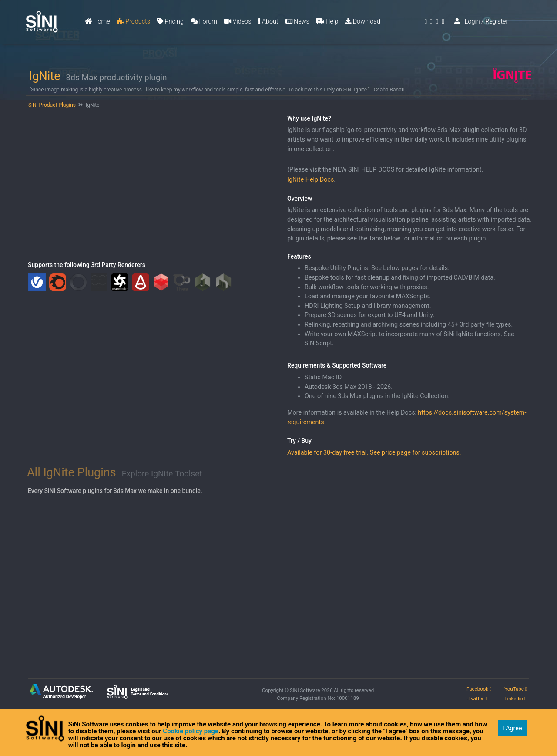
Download (363, 22)
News (297, 22)
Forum (204, 22)
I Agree (512, 728)
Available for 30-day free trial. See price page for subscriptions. (374, 453)
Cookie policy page (191, 731)
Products (134, 22)
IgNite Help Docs (310, 180)
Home (97, 22)
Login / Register (481, 22)
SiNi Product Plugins (51, 105)
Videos (238, 22)
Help (327, 22)
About (268, 22)
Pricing (170, 22)
